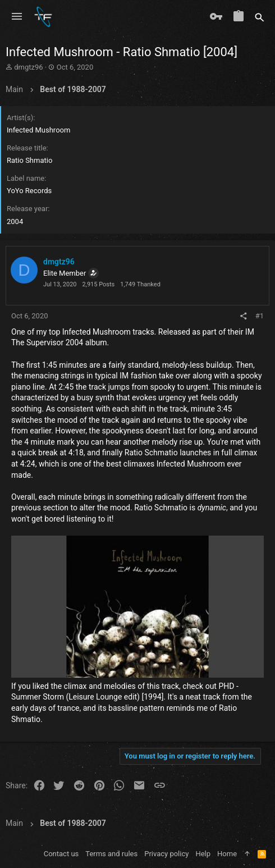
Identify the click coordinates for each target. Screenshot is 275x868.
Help (203, 854)
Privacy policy (166, 854)
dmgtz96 (28, 67)
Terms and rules (111, 854)
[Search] (260, 17)
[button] (17, 17)
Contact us (61, 854)
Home (227, 854)
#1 (260, 316)
